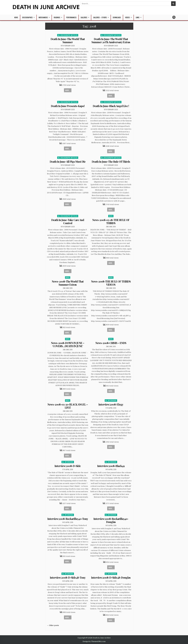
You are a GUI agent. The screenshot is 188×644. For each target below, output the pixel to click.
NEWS (16, 17)
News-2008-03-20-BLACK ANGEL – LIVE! (68, 406)
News (111, 216)
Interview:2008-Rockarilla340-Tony (68, 519)
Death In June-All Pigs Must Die (68, 162)
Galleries (84, 17)
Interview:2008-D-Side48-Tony (68, 577)
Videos (127, 17)
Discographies (27, 17)
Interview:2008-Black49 (111, 466)
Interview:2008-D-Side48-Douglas (111, 577)
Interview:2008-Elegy (111, 404)
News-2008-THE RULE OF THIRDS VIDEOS (111, 283)
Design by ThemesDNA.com (94, 642)
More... (68, 90)
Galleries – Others (100, 17)
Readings (57, 17)
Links (138, 17)
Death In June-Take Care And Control (68, 221)
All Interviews (111, 400)
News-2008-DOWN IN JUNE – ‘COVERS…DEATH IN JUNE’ (68, 344)
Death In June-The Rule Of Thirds (111, 162)
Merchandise (43, 17)
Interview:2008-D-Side (68, 466)
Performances (71, 17)
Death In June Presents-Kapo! (68, 106)
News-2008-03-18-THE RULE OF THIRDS (111, 221)
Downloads (117, 17)
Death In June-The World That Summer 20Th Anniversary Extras (111, 40)
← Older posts (53, 625)
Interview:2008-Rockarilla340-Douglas (111, 520)
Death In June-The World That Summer (68, 40)
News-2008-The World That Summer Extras (68, 283)
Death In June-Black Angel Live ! (111, 106)
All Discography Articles (68, 35)
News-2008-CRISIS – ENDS (111, 343)
